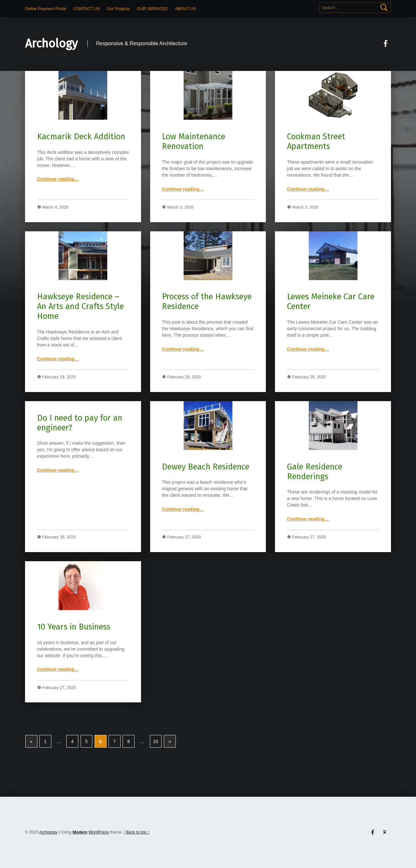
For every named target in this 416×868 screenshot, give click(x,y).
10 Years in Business (74, 627)
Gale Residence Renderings (315, 472)
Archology (51, 44)
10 (156, 741)
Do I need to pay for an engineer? (80, 423)
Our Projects (118, 9)
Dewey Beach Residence (206, 467)
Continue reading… (58, 179)
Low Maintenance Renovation (194, 141)
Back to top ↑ (138, 832)
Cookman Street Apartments (316, 141)
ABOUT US (186, 9)
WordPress (98, 832)
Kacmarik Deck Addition (81, 136)
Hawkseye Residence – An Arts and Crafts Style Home (80, 306)
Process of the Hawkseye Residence (207, 301)
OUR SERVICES (152, 9)
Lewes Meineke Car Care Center (331, 301)
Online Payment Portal (46, 9)
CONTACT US (87, 9)
